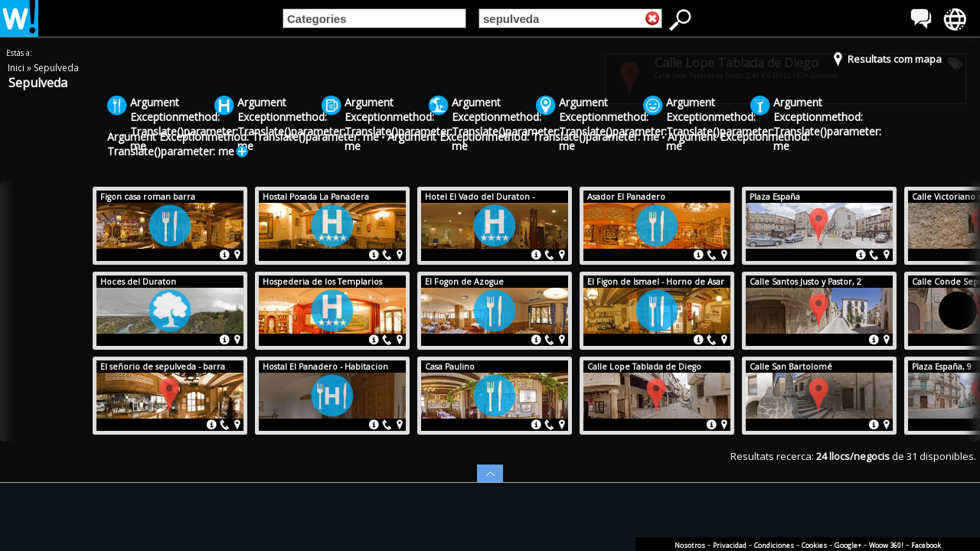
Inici (17, 68)
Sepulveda (56, 68)
